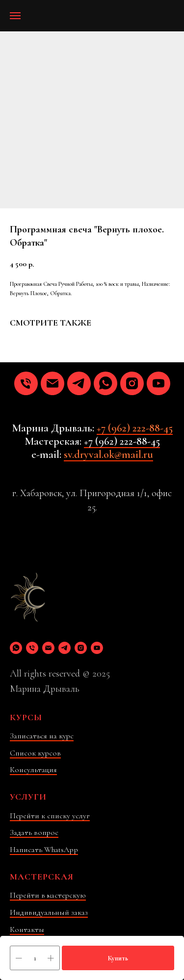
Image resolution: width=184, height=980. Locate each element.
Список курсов (35, 753)
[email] (53, 383)
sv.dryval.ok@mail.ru (108, 454)
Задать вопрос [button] (34, 832)
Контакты (27, 930)
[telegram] (79, 383)
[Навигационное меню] (15, 16)
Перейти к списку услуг (50, 816)
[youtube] (158, 383)
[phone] (26, 383)
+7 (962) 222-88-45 (135, 428)
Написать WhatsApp (44, 850)
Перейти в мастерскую (48, 895)
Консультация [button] (33, 770)
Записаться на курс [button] (42, 736)
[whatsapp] (105, 383)
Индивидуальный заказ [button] (49, 912)
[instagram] (132, 383)
